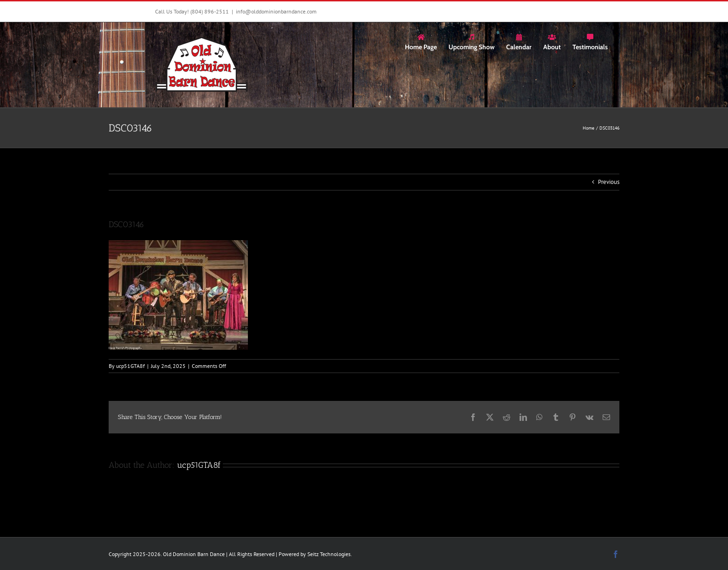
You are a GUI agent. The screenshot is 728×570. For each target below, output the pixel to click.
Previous (609, 182)
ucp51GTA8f (130, 366)
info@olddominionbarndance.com (276, 11)
